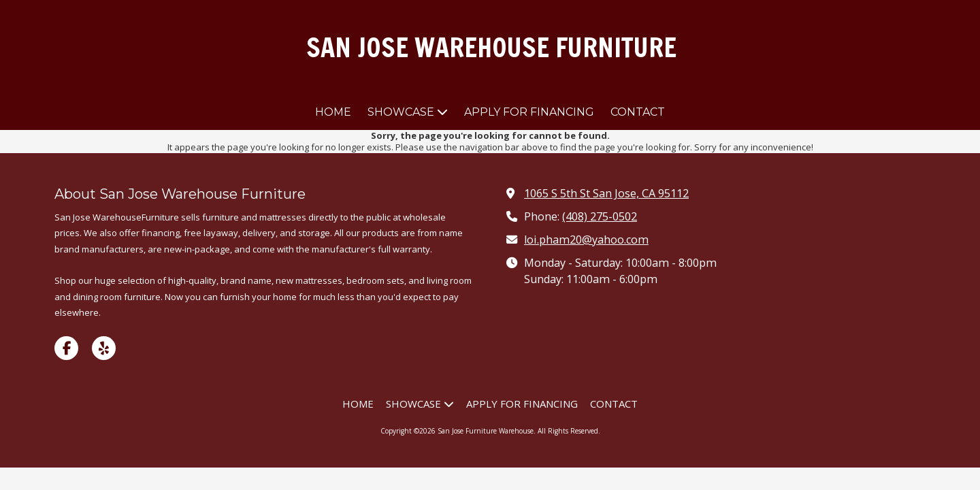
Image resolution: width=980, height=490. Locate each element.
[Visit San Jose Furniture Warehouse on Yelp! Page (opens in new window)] (104, 348)
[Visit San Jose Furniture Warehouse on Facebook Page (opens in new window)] (66, 348)
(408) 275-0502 (600, 216)
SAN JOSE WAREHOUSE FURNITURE (491, 47)
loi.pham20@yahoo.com (586, 240)
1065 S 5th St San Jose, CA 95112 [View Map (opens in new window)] (606, 193)
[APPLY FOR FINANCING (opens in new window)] (529, 113)
